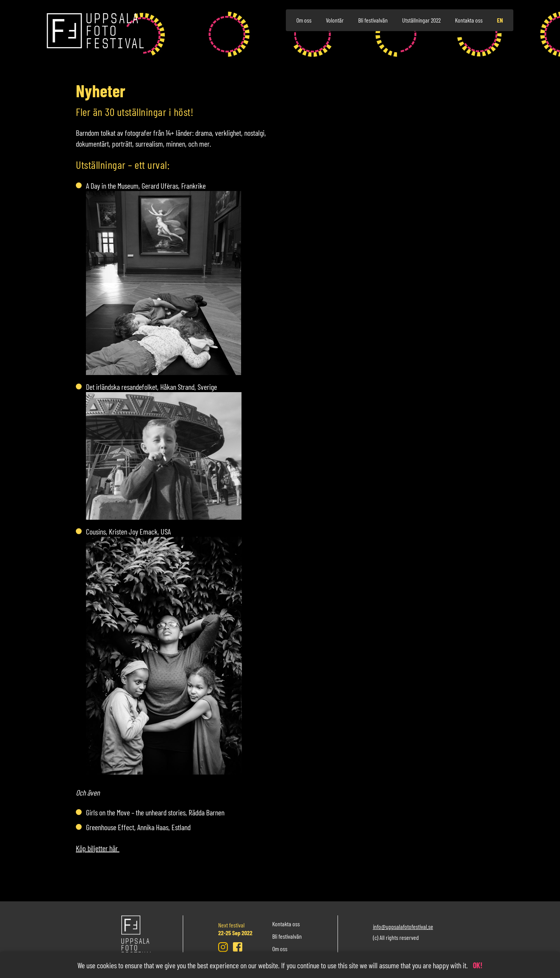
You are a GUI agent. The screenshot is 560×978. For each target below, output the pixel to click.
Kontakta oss (469, 20)
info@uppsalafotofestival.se (403, 926)
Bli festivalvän (373, 20)
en (500, 20)
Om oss (304, 20)
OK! (478, 965)
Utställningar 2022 (421, 20)
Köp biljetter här (98, 848)
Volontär (335, 20)
